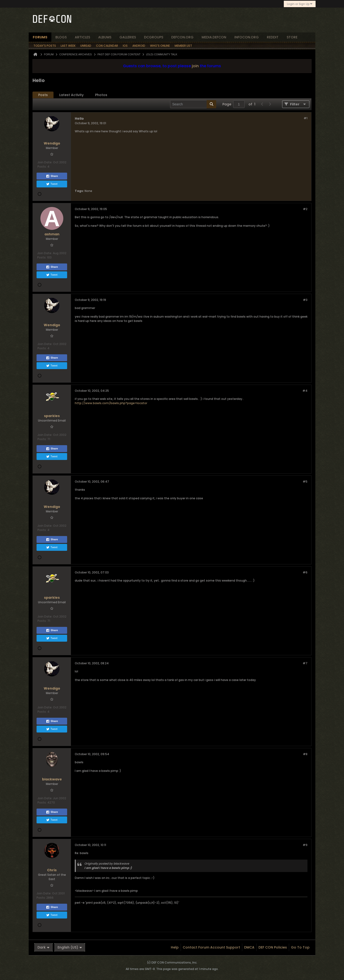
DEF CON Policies (273, 947)
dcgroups (154, 37)
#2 (305, 209)
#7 (305, 663)
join (195, 66)
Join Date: (45, 162)
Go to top (300, 947)
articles (82, 37)
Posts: (42, 167)
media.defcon (214, 37)
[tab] (43, 95)
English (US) (70, 947)
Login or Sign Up (300, 4)
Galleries (128, 37)
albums (105, 37)
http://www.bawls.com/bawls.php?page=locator (111, 403)
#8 (305, 754)
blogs (61, 37)
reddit (273, 37)
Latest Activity (71, 95)
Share (52, 176)
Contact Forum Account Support (211, 947)
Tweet (52, 184)
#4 (305, 391)
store (292, 37)
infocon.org (247, 37)
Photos (101, 95)
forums (40, 37)
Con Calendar (107, 46)
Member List (183, 46)
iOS (125, 46)
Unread (86, 46)
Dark (43, 947)
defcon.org (182, 37)
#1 (306, 118)
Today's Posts (45, 46)
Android (139, 46)
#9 (305, 845)
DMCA (249, 947)
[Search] (193, 104)
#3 (305, 300)
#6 (305, 572)
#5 (305, 482)
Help (175, 947)
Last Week (68, 46)
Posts (43, 95)
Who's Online (160, 46)
